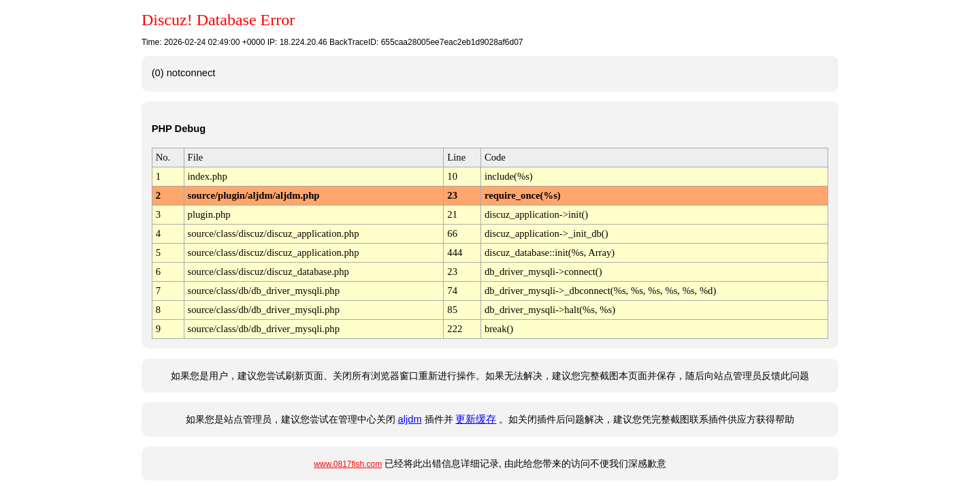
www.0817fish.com (348, 464)
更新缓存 (476, 419)
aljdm (410, 419)
